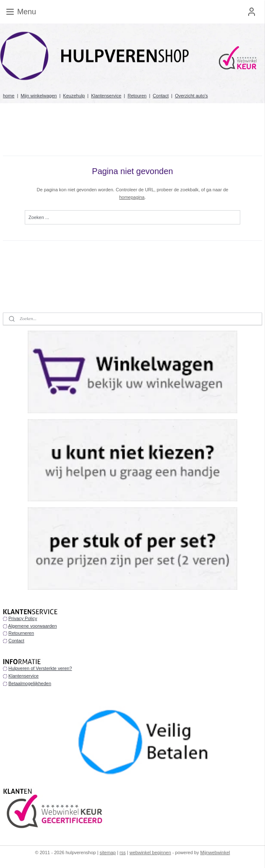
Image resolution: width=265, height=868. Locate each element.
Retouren (137, 96)
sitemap (108, 852)
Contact (161, 96)
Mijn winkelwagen (39, 96)
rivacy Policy (24, 618)
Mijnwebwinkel (215, 852)
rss (123, 852)
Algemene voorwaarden (32, 626)
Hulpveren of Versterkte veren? (40, 668)
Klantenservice (106, 96)
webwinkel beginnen (150, 852)
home (9, 96)
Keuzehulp (74, 96)
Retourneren (21, 633)
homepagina (132, 197)
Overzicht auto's (191, 96)
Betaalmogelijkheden (30, 683)
